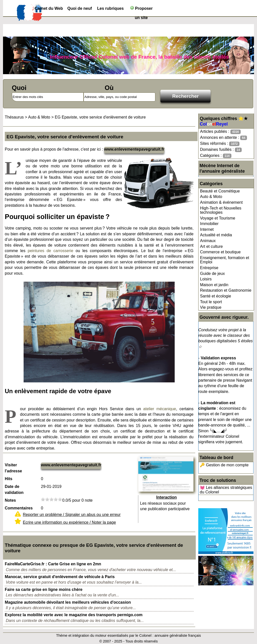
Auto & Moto (211, 197)
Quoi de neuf (80, 8)
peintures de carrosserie (51, 251)
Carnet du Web (49, 8)
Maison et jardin (214, 285)
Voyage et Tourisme (218, 218)
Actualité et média (216, 235)
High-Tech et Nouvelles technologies (221, 210)
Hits (9, 479)
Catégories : (216, 156)
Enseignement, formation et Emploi (225, 260)
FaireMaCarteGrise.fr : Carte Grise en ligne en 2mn (53, 564)
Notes (10, 500)
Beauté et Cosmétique (220, 191)
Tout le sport (211, 302)
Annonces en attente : (223, 138)
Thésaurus (14, 117)
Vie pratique (211, 307)
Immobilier (209, 224)
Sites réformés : (220, 144)
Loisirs (206, 279)
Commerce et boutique (220, 252)
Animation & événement (221, 202)
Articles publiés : (220, 132)
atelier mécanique (160, 409)
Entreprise (209, 268)
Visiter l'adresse (13, 468)
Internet (207, 229)
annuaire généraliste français (178, 635)
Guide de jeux (212, 274)
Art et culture (211, 246)
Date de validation (14, 490)
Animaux (208, 241)
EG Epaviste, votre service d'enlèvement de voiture (100, 117)
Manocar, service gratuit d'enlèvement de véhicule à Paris (60, 577)
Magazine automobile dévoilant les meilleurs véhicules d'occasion (68, 602)
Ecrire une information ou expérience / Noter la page (69, 522)
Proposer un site (141, 9)
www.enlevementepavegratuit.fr (134, 149)
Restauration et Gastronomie (226, 290)
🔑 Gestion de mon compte (224, 465)
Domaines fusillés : (221, 150)
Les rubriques (110, 8)
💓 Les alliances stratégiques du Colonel (226, 490)
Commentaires (19, 508)
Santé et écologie (216, 296)
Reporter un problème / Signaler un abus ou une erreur (72, 515)
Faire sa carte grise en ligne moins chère (44, 589)
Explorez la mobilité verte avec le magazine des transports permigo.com (74, 615)
